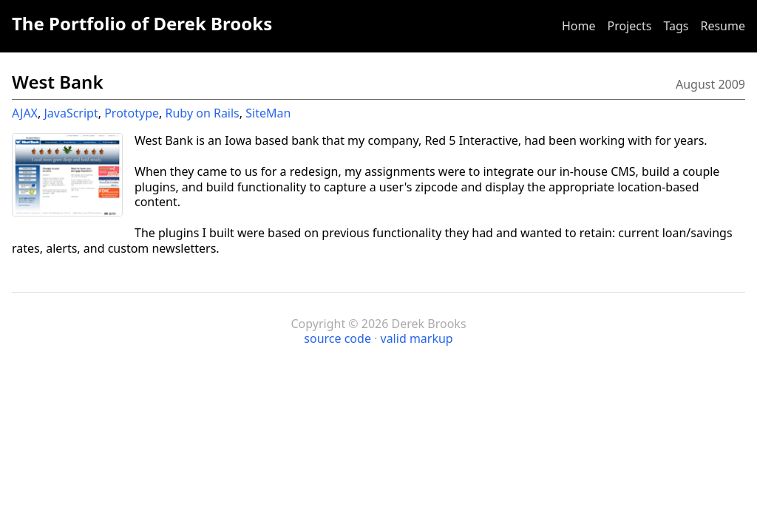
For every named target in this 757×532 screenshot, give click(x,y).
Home (579, 26)
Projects (629, 26)
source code (337, 338)
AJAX (25, 113)
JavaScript (71, 113)
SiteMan (268, 113)
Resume (723, 26)
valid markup (417, 338)
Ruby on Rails (203, 113)
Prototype (132, 113)
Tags (676, 26)
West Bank (58, 82)
